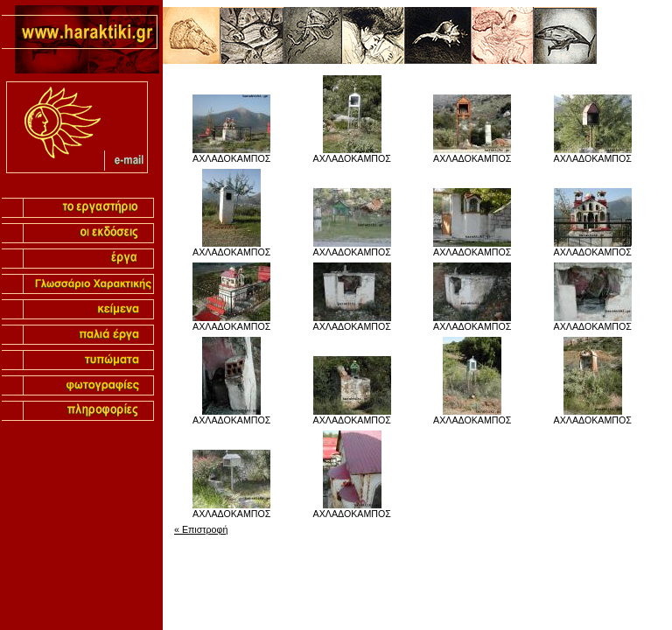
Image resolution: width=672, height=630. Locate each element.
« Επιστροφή (201, 529)
